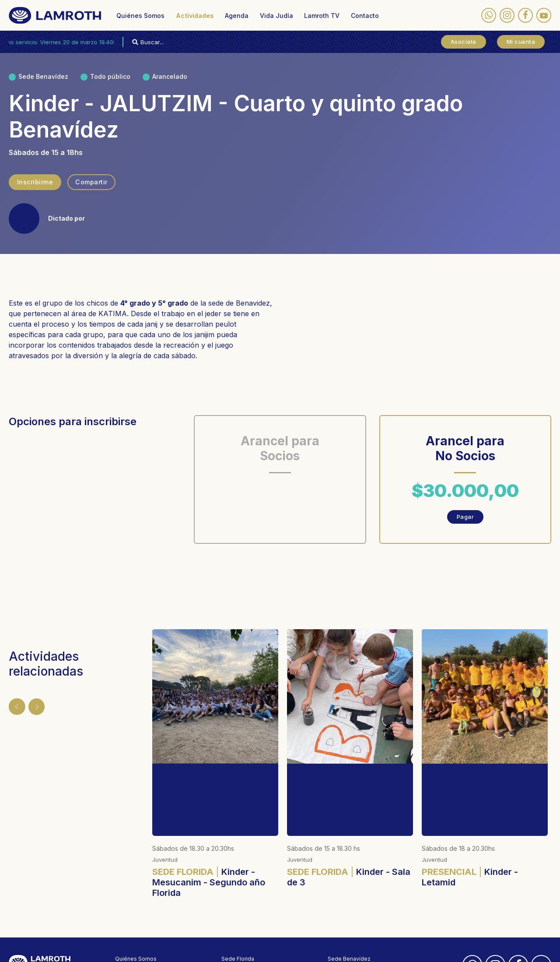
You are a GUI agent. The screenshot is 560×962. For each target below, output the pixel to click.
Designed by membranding (257, 949)
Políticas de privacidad (144, 949)
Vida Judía (276, 16)
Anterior (14, 704)
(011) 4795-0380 (243, 902)
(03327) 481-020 (350, 910)
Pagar (465, 517)
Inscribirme (35, 182)
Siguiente (31, 704)
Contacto (365, 16)
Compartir (91, 182)
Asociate (464, 42)
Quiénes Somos (140, 16)
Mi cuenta (521, 42)
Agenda (237, 16)
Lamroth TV (322, 16)
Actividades (195, 16)
